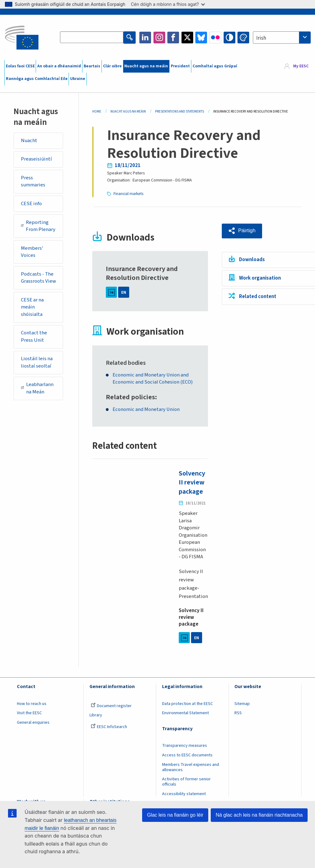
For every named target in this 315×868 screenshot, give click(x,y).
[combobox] (282, 38)
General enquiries (33, 722)
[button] (242, 230)
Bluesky (201, 38)
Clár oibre (112, 66)
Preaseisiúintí (36, 159)
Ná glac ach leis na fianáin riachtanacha (259, 815)
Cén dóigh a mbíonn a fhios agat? (168, 4)
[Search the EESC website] (92, 38)
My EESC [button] (301, 66)
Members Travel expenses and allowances (191, 767)
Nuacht (29, 141)
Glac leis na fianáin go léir (175, 815)
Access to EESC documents (187, 755)
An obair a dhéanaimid (59, 66)
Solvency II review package (193, 482)
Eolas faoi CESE (20, 66)
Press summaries (33, 181)
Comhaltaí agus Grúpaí (215, 66)
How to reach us (32, 703)
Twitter (187, 38)
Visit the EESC (29, 713)
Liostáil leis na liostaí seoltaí (37, 362)
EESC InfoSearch (109, 726)
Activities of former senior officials (186, 781)
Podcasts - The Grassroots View (38, 278)
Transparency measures (185, 745)
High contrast (229, 38)
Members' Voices (32, 252)
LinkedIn (145, 38)
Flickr (215, 38)
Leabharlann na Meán (37, 388)
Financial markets (129, 193)
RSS (238, 713)
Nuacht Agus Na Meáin (128, 111)
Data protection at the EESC (187, 703)
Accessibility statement (184, 793)
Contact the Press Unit (34, 336)
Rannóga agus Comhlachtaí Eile (37, 79)
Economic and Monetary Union (147, 409)
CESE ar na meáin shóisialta (32, 307)
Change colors (243, 38)
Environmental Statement (185, 713)
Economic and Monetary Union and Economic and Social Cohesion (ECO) (153, 378)
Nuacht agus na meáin (146, 66)
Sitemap (242, 703)
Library (96, 715)
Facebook (173, 38)
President (180, 66)
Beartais (92, 66)
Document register (111, 705)
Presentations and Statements (179, 111)
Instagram (159, 38)
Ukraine (78, 79)
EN (124, 292)
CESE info (31, 204)
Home (97, 111)
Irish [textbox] (261, 38)
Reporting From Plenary (38, 226)
